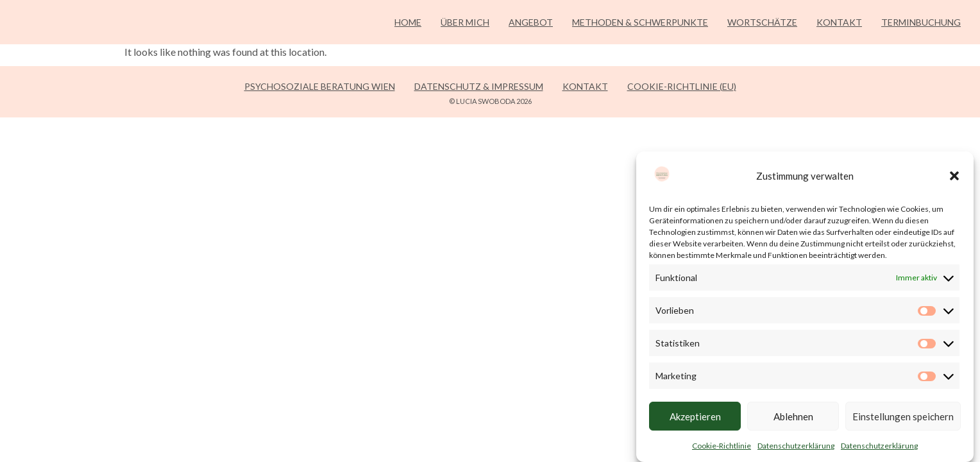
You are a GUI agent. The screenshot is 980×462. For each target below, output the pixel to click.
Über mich (465, 22)
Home (408, 22)
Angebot (531, 22)
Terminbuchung (921, 22)
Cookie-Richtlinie (722, 446)
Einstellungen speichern (903, 416)
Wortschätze (762, 22)
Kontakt (839, 22)
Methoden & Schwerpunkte (640, 22)
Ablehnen (793, 416)
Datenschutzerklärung (796, 446)
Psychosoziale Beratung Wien (320, 86)
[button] (954, 176)
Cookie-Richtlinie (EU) (682, 86)
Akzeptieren (695, 416)
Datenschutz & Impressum (479, 86)
